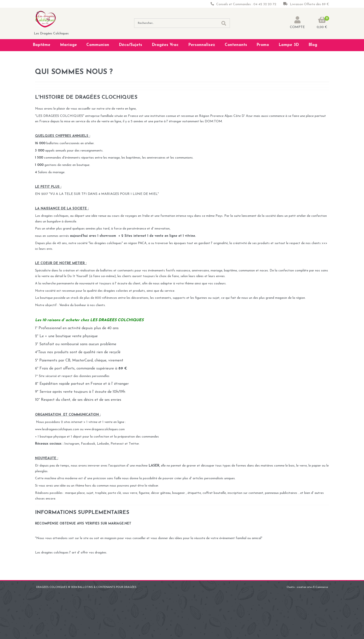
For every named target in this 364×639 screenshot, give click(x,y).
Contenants (236, 45)
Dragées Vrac (165, 45)
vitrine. (190, 236)
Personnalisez (202, 45)
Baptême (42, 45)
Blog (313, 45)
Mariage (68, 45)
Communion (98, 45)
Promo (263, 45)
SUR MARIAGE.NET (116, 524)
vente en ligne (166, 236)
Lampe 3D (289, 45)
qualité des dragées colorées (108, 291)
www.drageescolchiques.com (105, 429)
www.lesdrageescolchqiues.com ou (60, 429)
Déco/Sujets (130, 45)
